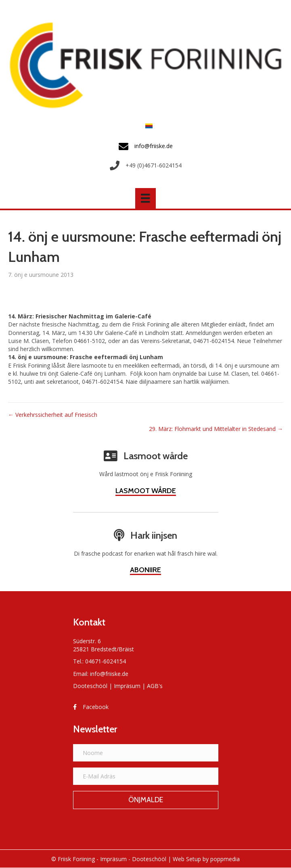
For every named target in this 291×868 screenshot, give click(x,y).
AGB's (155, 686)
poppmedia (225, 859)
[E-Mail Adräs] (146, 776)
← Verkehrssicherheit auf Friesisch (53, 415)
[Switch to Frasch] (147, 125)
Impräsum (127, 686)
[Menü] (145, 198)
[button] (146, 800)
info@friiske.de (109, 674)
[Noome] (146, 753)
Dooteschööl (90, 686)
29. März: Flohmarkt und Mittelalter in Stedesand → (216, 429)
